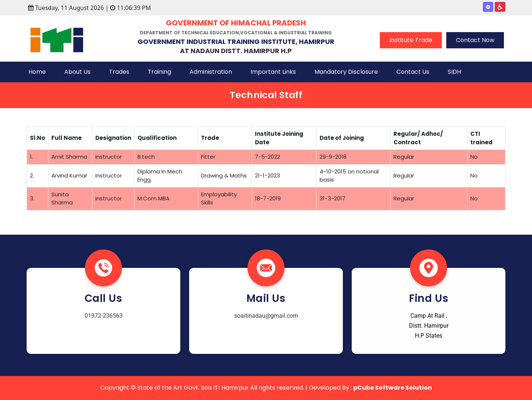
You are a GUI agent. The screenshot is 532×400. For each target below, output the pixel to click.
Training (159, 72)
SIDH (454, 72)
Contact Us (413, 72)
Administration (211, 72)
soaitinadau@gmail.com (266, 316)
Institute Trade (411, 40)
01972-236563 (104, 316)
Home (37, 72)
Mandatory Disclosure (346, 72)
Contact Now (475, 40)
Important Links (273, 72)
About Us (77, 72)
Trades (119, 72)
